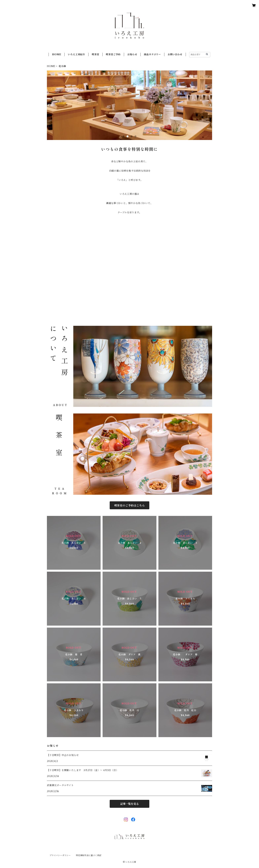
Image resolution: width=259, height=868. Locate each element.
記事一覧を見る (129, 804)
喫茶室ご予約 (113, 54)
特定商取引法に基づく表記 (89, 855)
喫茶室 (95, 54)
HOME (57, 54)
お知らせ (132, 54)
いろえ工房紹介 (76, 54)
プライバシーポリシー (60, 855)
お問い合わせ (175, 54)
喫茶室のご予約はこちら (130, 505)
